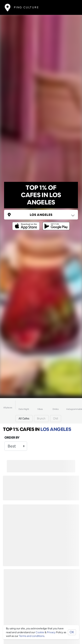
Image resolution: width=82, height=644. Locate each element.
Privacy (51, 632)
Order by (12, 438)
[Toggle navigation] (72, 7)
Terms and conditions (32, 636)
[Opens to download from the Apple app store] (27, 223)
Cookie (40, 632)
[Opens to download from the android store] (55, 223)
